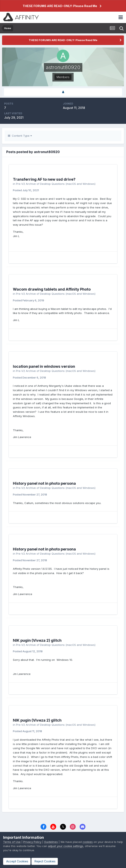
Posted (26, 190)
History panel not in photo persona (44, 483)
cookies (88, 842)
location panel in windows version (44, 366)
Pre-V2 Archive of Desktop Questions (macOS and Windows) (56, 184)
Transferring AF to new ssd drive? (44, 179)
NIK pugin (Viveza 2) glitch (37, 640)
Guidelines (51, 842)
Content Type (20, 136)
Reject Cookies (45, 861)
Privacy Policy (32, 842)
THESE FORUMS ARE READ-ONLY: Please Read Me (60, 6)
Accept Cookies (17, 861)
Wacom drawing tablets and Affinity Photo (52, 289)
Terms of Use (12, 842)
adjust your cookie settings (66, 846)
